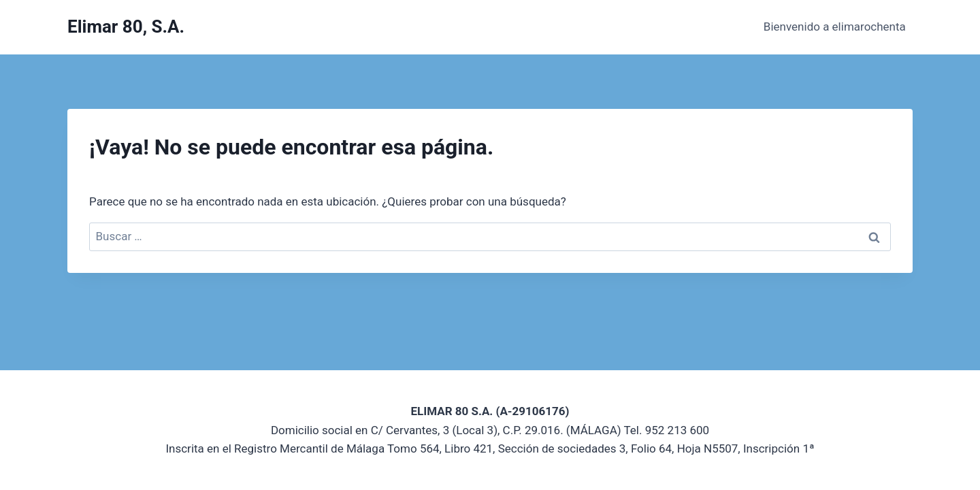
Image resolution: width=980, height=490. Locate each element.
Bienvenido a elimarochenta (835, 27)
